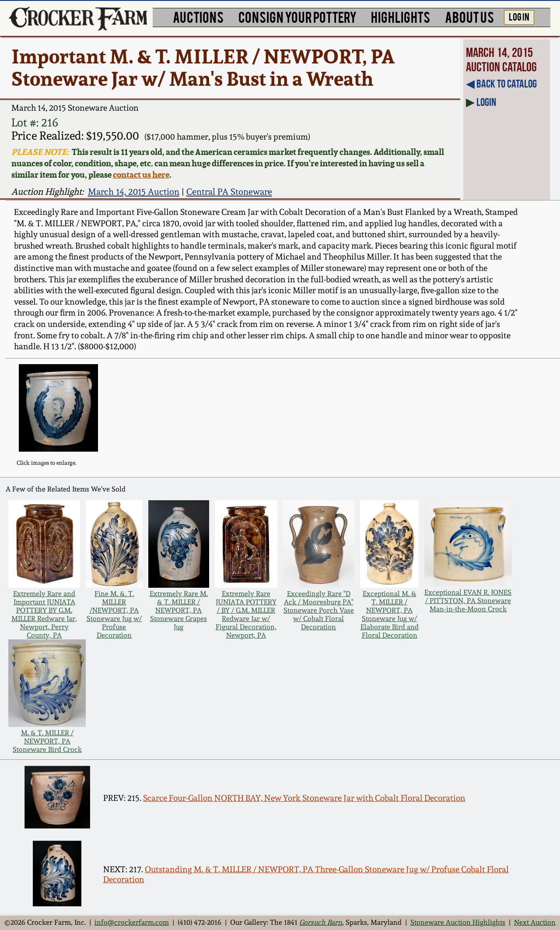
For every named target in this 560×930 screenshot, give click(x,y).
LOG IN (519, 16)
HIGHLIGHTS (401, 16)
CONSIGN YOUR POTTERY (297, 16)
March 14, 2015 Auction (134, 192)
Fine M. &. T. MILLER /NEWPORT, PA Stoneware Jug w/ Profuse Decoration (114, 614)
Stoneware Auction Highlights (458, 922)
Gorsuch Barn (321, 922)
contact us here (141, 175)
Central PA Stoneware (229, 192)
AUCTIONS (198, 16)
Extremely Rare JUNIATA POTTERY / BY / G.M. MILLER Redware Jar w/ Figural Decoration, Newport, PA (246, 614)
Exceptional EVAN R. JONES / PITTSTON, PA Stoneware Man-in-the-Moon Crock (468, 601)
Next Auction (535, 922)
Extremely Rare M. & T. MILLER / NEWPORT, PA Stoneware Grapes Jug (179, 610)
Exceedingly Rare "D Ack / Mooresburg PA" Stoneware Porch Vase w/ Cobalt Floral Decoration (319, 610)
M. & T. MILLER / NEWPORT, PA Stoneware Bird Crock (47, 741)
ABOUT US (469, 16)
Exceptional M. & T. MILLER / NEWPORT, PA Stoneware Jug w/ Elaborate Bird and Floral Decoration (390, 614)
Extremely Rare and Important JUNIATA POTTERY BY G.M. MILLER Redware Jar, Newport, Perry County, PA (44, 614)
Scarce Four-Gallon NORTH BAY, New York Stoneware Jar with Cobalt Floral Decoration (304, 798)
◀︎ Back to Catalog (501, 84)
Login (486, 102)
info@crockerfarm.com (132, 922)
